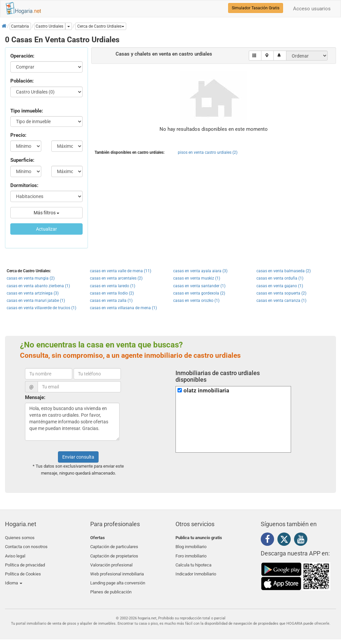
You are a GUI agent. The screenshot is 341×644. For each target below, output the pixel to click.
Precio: (18, 135)
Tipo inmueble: (27, 111)
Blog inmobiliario (191, 546)
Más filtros (46, 213)
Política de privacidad (25, 561)
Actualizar (46, 229)
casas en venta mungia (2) (31, 278)
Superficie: (22, 160)
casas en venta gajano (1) (280, 286)
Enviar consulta (78, 457)
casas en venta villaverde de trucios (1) (41, 308)
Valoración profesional (111, 561)
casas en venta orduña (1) (280, 278)
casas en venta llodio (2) (112, 293)
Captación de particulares (114, 546)
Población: (22, 81)
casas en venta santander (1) (199, 286)
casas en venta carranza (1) (281, 301)
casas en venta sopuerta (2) (281, 293)
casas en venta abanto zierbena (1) (38, 286)
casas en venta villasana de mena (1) (123, 308)
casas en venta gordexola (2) (199, 293)
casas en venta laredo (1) (113, 286)
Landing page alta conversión (118, 577)
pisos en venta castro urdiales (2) (208, 152)
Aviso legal (15, 553)
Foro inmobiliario (191, 553)
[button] (101, 26)
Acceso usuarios (312, 9)
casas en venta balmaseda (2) (284, 271)
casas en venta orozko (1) (196, 301)
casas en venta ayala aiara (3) (200, 271)
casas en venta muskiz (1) (197, 278)
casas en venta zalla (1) (111, 301)
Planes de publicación (111, 585)
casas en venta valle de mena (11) (121, 271)
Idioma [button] (14, 577)
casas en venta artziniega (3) (33, 293)
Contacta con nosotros (26, 546)
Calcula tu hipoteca (193, 561)
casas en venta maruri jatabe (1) (36, 301)
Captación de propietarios (114, 553)
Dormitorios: (24, 185)
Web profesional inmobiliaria (117, 569)
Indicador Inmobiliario (196, 569)
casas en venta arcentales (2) (116, 278)
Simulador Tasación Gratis (256, 8)
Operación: (22, 56)
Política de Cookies (23, 569)
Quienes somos (20, 538)
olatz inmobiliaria (206, 391)
